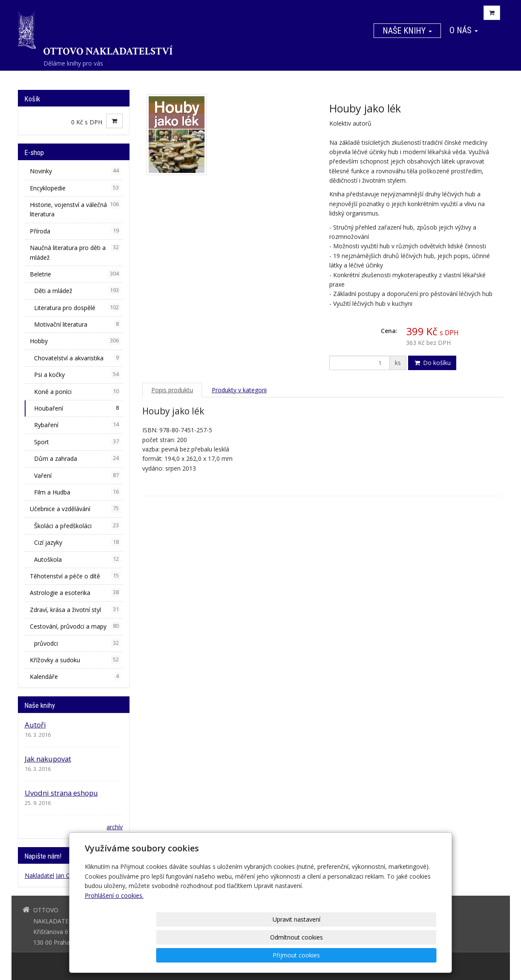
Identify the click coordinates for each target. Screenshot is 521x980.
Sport (78, 442)
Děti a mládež (78, 290)
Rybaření (78, 425)
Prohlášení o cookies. (114, 931)
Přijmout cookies (404, 955)
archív (115, 827)
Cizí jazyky (78, 542)
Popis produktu (172, 390)
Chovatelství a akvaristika (78, 358)
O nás (464, 30)
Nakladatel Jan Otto (52, 875)
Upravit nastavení (263, 955)
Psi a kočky (78, 374)
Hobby (75, 341)
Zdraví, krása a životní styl (75, 609)
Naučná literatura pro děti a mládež (75, 252)
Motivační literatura (78, 324)
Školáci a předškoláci (78, 526)
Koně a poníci (78, 391)
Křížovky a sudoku (75, 660)
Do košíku (432, 363)
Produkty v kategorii (239, 390)
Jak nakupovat (48, 759)
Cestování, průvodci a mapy (75, 626)
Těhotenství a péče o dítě (75, 576)
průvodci (78, 643)
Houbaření (78, 408)
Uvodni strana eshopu (61, 793)
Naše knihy (407, 31)
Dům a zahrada (78, 458)
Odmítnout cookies (334, 955)
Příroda (75, 231)
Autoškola (78, 559)
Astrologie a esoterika (75, 592)
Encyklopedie (75, 188)
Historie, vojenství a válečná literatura (75, 209)
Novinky (75, 171)
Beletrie (75, 274)
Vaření (78, 475)
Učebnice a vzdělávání (75, 509)
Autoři (35, 725)
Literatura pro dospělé (78, 308)
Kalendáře (75, 676)
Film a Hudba (78, 492)
